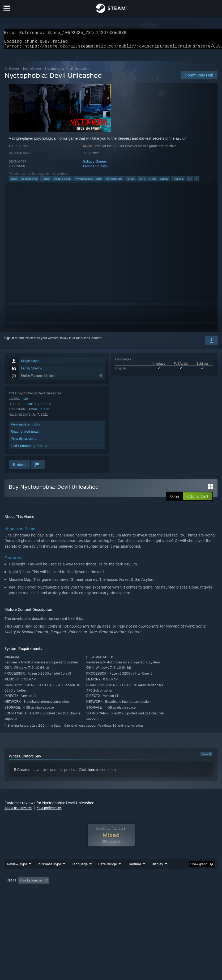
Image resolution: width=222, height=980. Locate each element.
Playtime (134, 875)
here (92, 773)
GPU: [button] (64, 898)
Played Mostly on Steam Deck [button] (164, 891)
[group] (111, 895)
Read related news (25, 435)
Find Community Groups (29, 449)
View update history (26, 427)
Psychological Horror (88, 182)
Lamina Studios (95, 169)
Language (80, 875)
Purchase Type (49, 875)
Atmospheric (114, 182)
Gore (152, 182)
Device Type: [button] (87, 898)
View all (207, 757)
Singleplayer (29, 182)
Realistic (178, 182)
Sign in (9, 341)
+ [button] (197, 182)
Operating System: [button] (19, 898)
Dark (142, 182)
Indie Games (32, 72)
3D (190, 182)
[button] (198, 500)
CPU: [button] (46, 898)
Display (157, 875)
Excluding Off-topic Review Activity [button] (85, 891)
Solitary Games (95, 165)
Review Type (17, 875)
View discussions (24, 442)
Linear (131, 182)
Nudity (164, 182)
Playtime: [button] (126, 891)
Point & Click (62, 182)
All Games (12, 72)
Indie (14, 182)
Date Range (108, 875)
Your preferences (49, 811)
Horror (46, 182)
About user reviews (18, 811)
